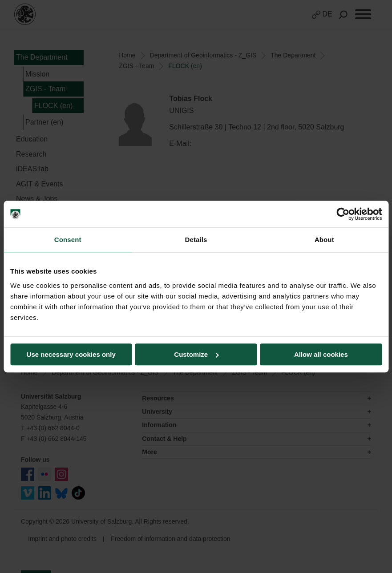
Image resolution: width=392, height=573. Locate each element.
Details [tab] (196, 240)
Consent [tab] (68, 240)
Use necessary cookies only (71, 354)
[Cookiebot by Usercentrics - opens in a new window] (343, 214)
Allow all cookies (321, 354)
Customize (196, 354)
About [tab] (324, 240)
